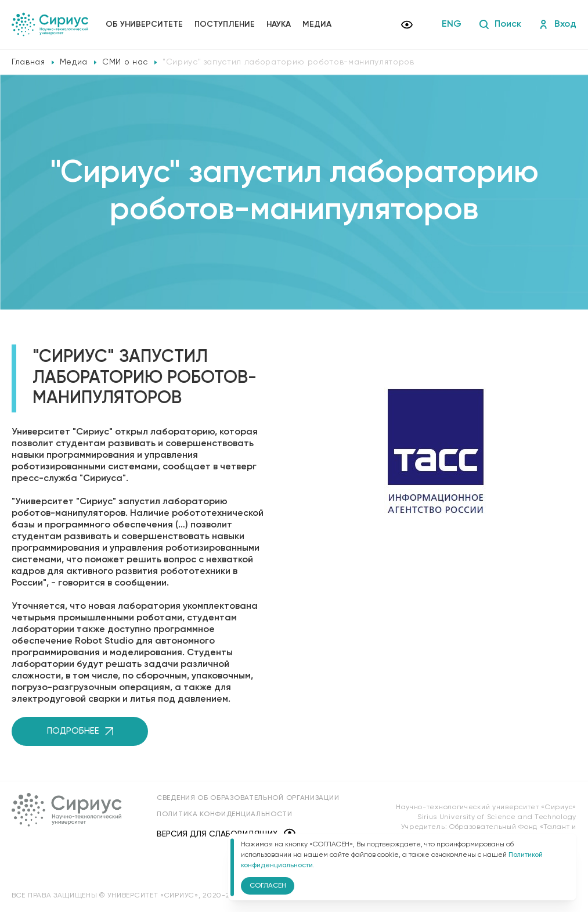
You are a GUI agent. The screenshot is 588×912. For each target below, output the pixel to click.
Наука (279, 24)
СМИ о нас (125, 62)
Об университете (144, 24)
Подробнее (80, 731)
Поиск (500, 24)
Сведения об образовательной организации (248, 798)
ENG (452, 24)
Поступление (225, 24)
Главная (28, 62)
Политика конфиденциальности (225, 814)
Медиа (317, 24)
